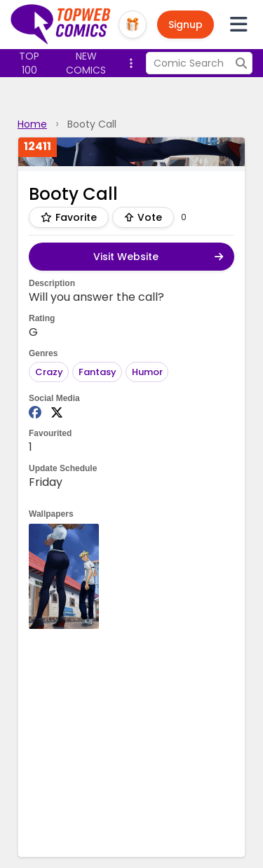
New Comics (86, 63)
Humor (147, 372)
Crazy (49, 372)
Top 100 (29, 63)
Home (32, 124)
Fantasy (97, 372)
